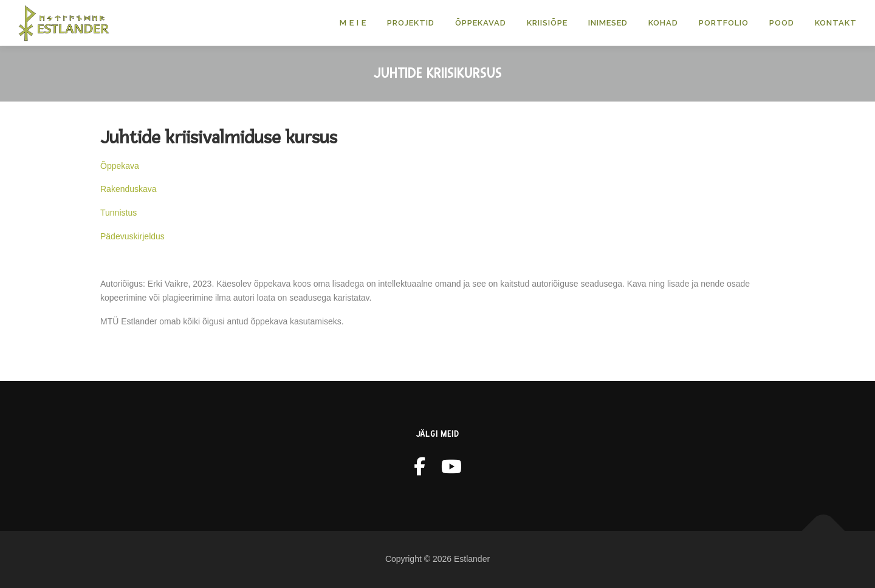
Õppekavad (481, 23)
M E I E (353, 23)
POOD (782, 23)
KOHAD (663, 23)
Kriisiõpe (547, 23)
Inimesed (608, 23)
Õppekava (120, 166)
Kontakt (836, 23)
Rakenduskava (129, 189)
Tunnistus (118, 213)
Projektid (411, 23)
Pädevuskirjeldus (132, 236)
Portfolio (724, 23)
